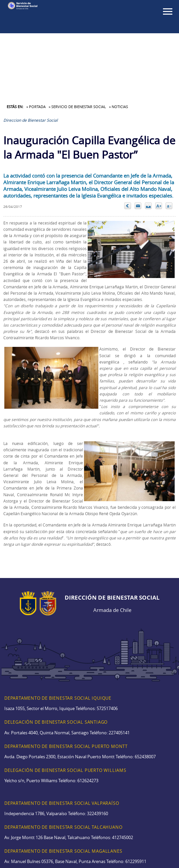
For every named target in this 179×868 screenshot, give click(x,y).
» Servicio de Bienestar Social (77, 107)
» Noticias (118, 107)
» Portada (36, 107)
